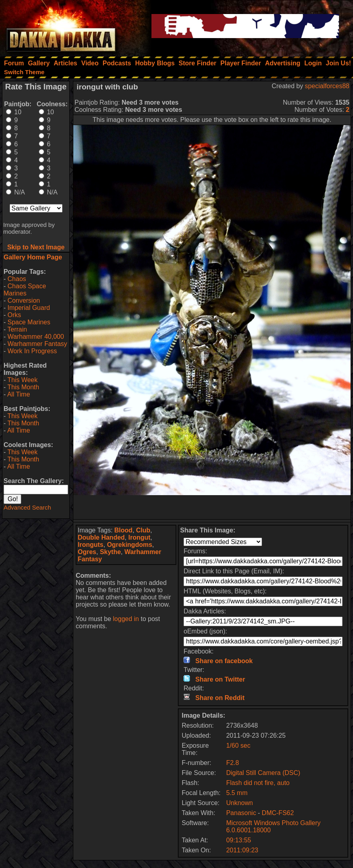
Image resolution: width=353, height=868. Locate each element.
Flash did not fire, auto (258, 783)
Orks (14, 315)
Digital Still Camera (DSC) (263, 773)
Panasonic (241, 813)
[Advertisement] (212, 507)
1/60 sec (238, 746)
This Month (23, 387)
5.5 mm (237, 793)
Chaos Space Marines (25, 290)
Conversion (24, 300)
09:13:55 (238, 840)
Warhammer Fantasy (37, 344)
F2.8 (232, 763)
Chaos (17, 279)
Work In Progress (32, 351)
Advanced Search (27, 507)
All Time (19, 394)
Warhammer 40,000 (36, 337)
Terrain (17, 329)
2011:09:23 (242, 850)
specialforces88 (327, 86)
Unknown (239, 803)
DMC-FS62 (278, 813)
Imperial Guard (29, 308)
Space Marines (29, 322)
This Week (22, 380)
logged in (126, 619)
